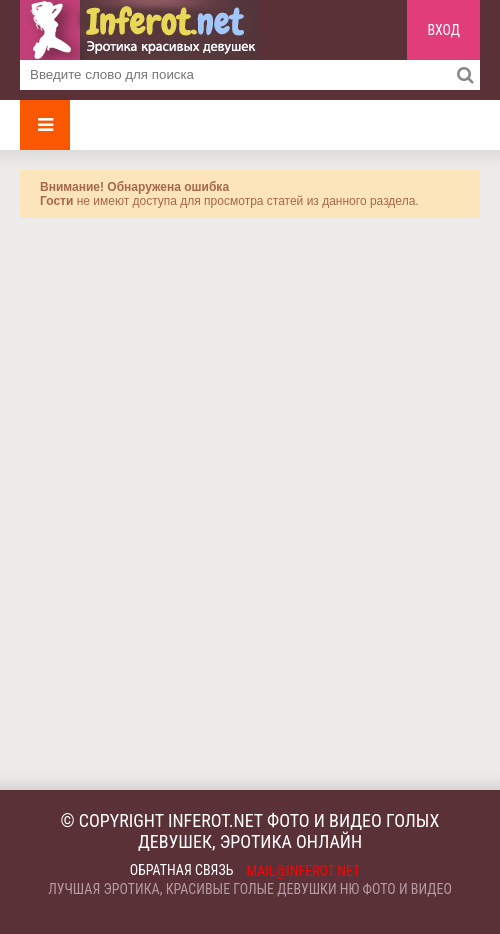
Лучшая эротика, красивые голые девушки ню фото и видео (250, 889)
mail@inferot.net (304, 871)
